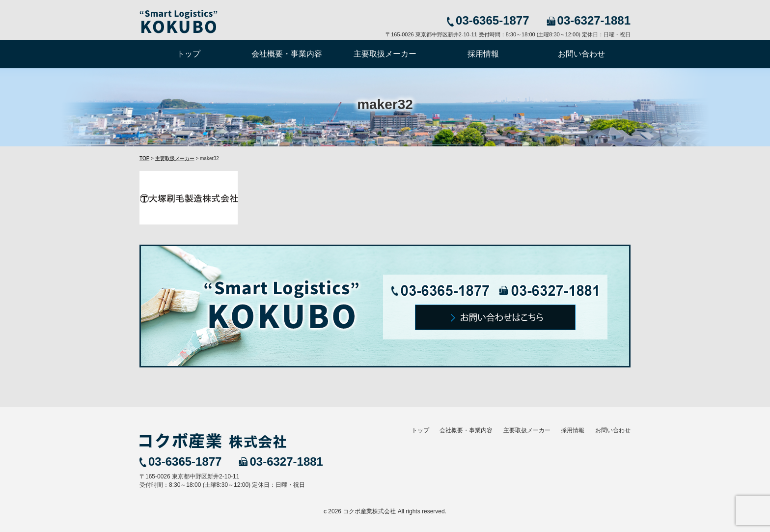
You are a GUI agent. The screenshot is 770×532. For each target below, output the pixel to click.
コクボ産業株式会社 (369, 511)
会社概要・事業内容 (287, 54)
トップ (189, 54)
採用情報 (483, 54)
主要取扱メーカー (385, 54)
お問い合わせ (581, 54)
